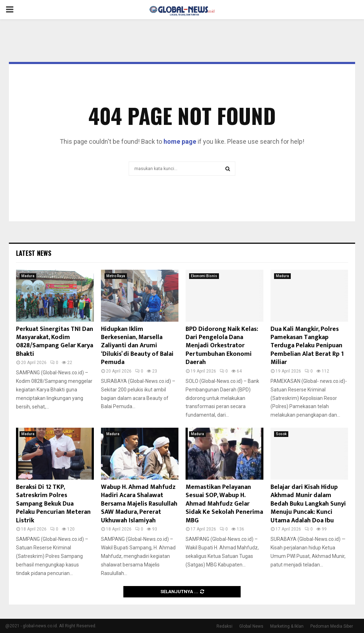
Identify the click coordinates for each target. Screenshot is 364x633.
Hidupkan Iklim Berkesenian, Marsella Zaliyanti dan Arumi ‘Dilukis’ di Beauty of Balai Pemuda (137, 346)
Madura (28, 276)
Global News (251, 626)
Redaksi (224, 626)
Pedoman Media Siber (332, 626)
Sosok (281, 434)
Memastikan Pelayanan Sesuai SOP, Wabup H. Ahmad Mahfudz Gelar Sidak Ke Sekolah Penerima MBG (224, 504)
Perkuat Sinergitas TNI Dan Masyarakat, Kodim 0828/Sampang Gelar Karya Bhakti (55, 342)
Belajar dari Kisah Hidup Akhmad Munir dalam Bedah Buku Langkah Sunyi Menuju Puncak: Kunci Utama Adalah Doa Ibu (308, 504)
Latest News (34, 253)
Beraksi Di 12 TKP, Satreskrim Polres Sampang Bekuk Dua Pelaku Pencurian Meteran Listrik (53, 504)
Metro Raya (116, 276)
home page (180, 141)
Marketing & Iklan (287, 626)
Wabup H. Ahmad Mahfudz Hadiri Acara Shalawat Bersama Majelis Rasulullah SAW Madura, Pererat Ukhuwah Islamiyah (139, 504)
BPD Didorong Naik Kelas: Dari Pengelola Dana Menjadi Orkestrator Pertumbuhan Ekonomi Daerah (222, 346)
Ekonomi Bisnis (204, 276)
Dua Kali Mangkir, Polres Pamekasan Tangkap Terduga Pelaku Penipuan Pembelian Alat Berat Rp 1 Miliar (307, 346)
